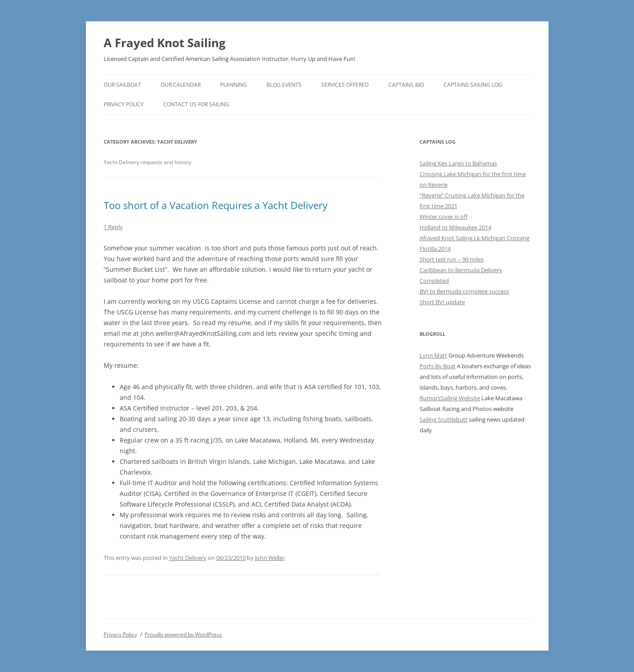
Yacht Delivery (188, 558)
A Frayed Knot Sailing (165, 43)
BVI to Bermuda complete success (464, 291)
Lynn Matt (433, 355)
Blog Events (284, 85)
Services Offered (345, 85)
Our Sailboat (122, 85)
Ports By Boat (438, 366)
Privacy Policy (124, 104)
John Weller (270, 558)
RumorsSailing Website (450, 398)
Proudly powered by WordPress (183, 634)
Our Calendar (181, 85)
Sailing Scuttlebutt (444, 419)
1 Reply (113, 227)
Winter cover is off (444, 217)
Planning (234, 85)
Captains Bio (406, 85)
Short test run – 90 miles (452, 259)
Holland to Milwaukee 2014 (455, 227)
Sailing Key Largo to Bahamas (458, 163)
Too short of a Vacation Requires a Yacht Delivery (216, 205)
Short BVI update (442, 302)
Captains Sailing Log (473, 85)
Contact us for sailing (196, 104)
